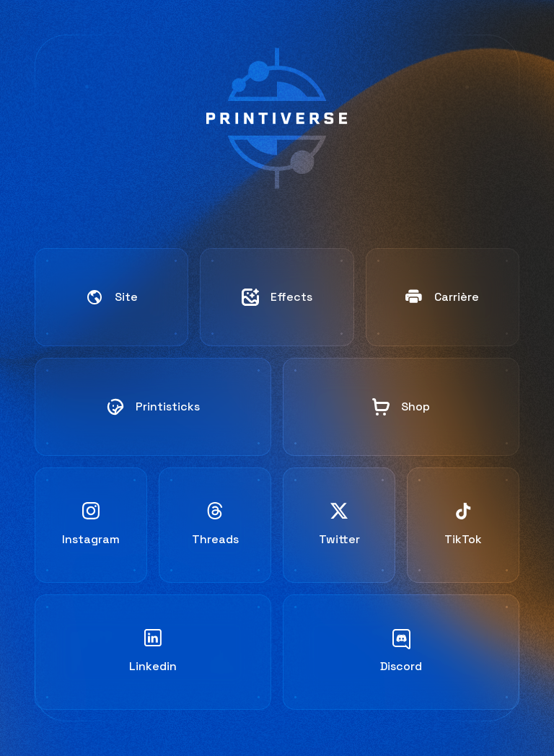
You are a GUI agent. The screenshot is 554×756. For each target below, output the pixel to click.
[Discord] (401, 652)
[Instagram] (91, 525)
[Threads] (215, 525)
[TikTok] (463, 525)
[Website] (111, 297)
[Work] (277, 297)
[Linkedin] (153, 652)
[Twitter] (339, 525)
